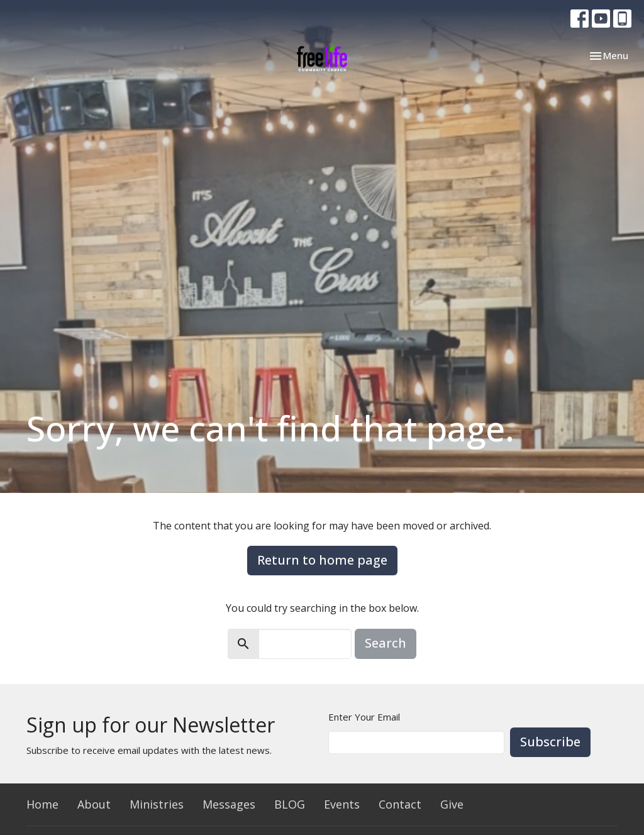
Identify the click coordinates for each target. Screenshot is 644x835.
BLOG (290, 804)
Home (42, 804)
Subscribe (550, 742)
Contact (400, 804)
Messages (229, 804)
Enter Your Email (364, 717)
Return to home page (322, 560)
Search (386, 643)
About (94, 804)
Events (342, 804)
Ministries (157, 804)
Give (452, 804)
